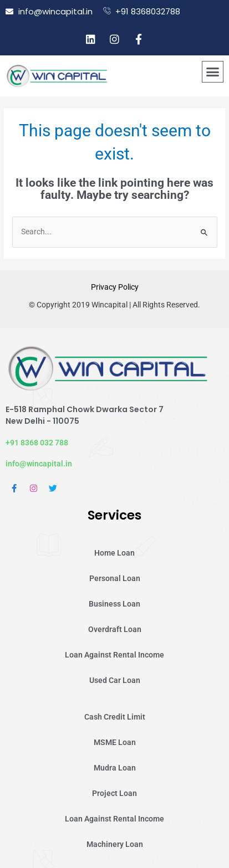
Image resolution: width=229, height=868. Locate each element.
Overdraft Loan (115, 629)
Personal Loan (115, 578)
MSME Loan (115, 742)
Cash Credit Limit (115, 717)
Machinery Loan (115, 844)
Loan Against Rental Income (114, 655)
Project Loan (114, 793)
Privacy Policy (115, 287)
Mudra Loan (115, 768)
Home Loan (114, 553)
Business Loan (114, 604)
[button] (213, 72)
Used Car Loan (115, 680)
